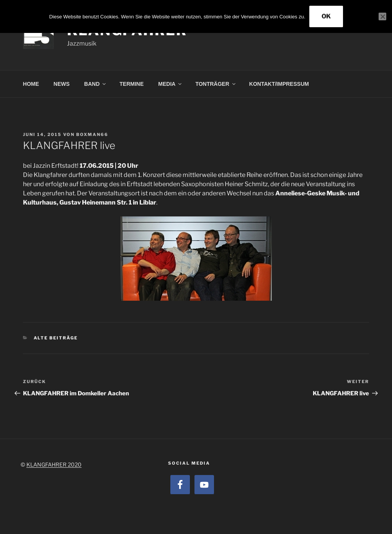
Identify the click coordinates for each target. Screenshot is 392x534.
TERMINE (131, 84)
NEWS (62, 84)
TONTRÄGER (216, 84)
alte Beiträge (56, 338)
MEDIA (170, 84)
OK (326, 16)
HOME (31, 84)
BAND (96, 84)
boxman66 (92, 134)
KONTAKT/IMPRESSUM (279, 84)
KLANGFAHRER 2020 (54, 464)
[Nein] (382, 16)
